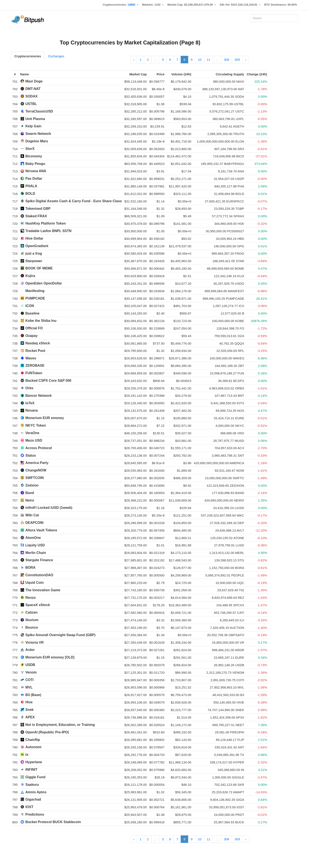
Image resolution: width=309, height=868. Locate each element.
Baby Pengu (35, 164)
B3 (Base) (33, 695)
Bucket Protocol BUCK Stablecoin (53, 822)
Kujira (30, 276)
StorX (30, 149)
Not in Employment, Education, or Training (60, 725)
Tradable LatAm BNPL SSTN (48, 231)
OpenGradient (37, 246)
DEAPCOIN (34, 523)
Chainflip (33, 740)
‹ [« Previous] (134, 60)
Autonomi (33, 747)
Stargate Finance (39, 560)
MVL (29, 687)
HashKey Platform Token (45, 223)
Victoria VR (34, 642)
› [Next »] (246, 60)
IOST (29, 807)
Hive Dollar (34, 238)
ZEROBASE (35, 366)
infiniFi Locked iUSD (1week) (49, 508)
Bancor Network (39, 396)
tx (27, 755)
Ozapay (31, 336)
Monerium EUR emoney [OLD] (50, 657)
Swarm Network (38, 134)
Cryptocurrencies (28, 56)
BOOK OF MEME (39, 268)
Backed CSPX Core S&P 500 (48, 381)
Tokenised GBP (38, 209)
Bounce (32, 627)
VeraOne (32, 433)
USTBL (31, 104)
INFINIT (31, 770)
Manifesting (35, 291)
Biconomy (34, 156)
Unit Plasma (35, 119)
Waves (31, 358)
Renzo (30, 598)
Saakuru (32, 785)
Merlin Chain (36, 553)
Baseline (32, 313)
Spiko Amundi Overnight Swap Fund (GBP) (60, 635)
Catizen (31, 612)
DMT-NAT (33, 89)
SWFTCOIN (34, 478)
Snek (29, 710)
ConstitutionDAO (39, 575)
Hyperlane (34, 762)
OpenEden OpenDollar (44, 283)
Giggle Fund (35, 777)
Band (30, 493)
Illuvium (32, 620)
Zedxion (32, 485)
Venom (31, 672)
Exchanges (56, 56)
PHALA (31, 186)
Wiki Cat (32, 515)
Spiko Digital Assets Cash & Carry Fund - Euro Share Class (73, 201)
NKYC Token (36, 425)
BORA (30, 568)
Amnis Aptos (36, 792)
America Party (37, 463)
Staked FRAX (36, 216)
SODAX (31, 96)
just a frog (34, 253)
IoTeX (30, 403)
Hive (29, 702)
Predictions (35, 814)
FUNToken (34, 373)
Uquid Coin (34, 583)
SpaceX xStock (38, 605)
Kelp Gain (33, 126)
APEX (30, 717)
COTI (29, 680)
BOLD (30, 194)
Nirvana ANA (36, 171)
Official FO (34, 328)
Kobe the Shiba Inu (41, 321)
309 (237, 60)
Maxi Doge (34, 81)
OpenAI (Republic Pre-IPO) (47, 732)
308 (226, 60)
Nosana (32, 410)
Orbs (29, 388)
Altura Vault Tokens (41, 530)
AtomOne (33, 538)
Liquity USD (35, 545)
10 (200, 60)
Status (31, 455)
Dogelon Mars (37, 141)
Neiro (30, 500)
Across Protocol (39, 448)
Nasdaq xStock (38, 343)
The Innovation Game (43, 590)
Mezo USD (34, 440)
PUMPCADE (35, 298)
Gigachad (33, 799)
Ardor (30, 650)
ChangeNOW (36, 470)
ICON (30, 306)
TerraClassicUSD (39, 111)
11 (209, 60)
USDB (30, 665)
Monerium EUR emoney (45, 418)
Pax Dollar (34, 179)
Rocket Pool (35, 351)
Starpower (34, 261)
